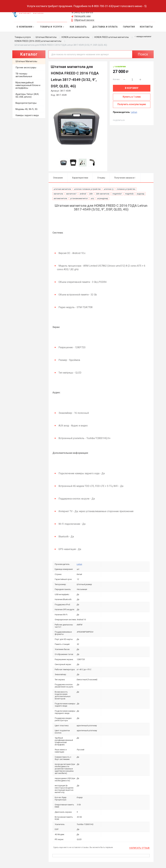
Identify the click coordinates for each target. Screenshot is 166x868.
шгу (92, 198)
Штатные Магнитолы (46, 37)
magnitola (129, 194)
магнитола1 (71, 194)
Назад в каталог (144, 36)
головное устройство (126, 189)
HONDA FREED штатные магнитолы (111, 37)
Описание (58, 178)
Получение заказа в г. (125, 178)
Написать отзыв (139, 848)
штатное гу (109, 189)
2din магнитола (103, 194)
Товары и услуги (23, 37)
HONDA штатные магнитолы (75, 37)
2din (91, 194)
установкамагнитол (79, 198)
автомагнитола (60, 198)
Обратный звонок (84, 20)
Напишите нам (82, 16)
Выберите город (56, 8)
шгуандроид (103, 198)
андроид (141, 194)
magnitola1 (117, 194)
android (83, 194)
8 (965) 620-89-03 (82, 12)
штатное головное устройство (87, 189)
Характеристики (80, 178)
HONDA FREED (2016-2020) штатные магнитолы (38, 41)
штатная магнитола (62, 189)
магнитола (58, 194)
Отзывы (101, 178)
